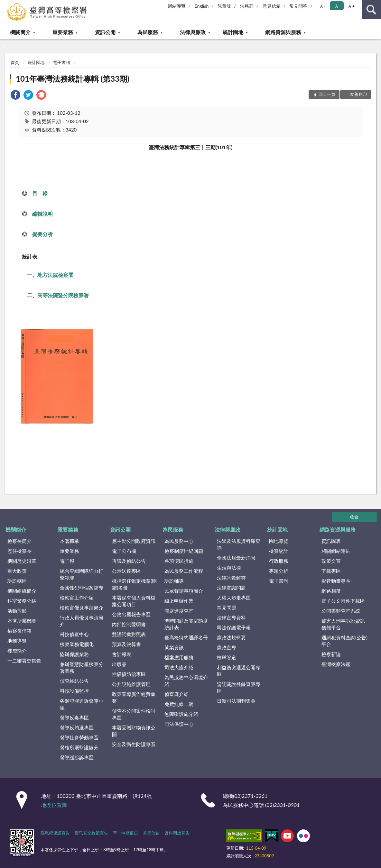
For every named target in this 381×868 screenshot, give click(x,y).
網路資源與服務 (283, 32)
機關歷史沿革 (22, 561)
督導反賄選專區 (77, 727)
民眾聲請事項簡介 (184, 591)
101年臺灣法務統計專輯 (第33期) (73, 79)
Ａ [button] (337, 6)
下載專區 (331, 571)
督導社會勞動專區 (79, 737)
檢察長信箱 (19, 631)
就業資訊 (174, 647)
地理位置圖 (54, 805)
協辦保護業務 (74, 654)
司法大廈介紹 (179, 667)
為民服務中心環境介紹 (186, 681)
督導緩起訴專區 (77, 757)
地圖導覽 (17, 641)
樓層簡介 (17, 651)
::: (5, 5)
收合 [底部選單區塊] (354, 517)
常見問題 (227, 608)
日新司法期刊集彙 (236, 701)
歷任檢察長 (19, 551)
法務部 (247, 6)
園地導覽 (279, 541)
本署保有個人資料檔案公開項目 (134, 601)
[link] (15, 96)
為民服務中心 (179, 541)
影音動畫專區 (336, 581)
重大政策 (17, 571)
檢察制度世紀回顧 (184, 551)
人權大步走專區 (234, 598)
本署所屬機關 (22, 621)
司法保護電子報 (234, 627)
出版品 (119, 664)
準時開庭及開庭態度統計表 (186, 624)
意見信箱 (272, 6)
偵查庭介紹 (177, 694)
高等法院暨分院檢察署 (63, 295)
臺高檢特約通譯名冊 (186, 637)
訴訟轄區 (17, 581)
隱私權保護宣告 (55, 833)
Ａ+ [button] (351, 6)
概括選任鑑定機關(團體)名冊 (134, 584)
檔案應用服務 (179, 657)
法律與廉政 (193, 32)
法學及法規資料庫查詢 (239, 544)
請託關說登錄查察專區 (239, 687)
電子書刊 (61, 62)
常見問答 (298, 6)
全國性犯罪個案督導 (82, 588)
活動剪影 (17, 611)
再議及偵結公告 (129, 561)
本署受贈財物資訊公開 (134, 731)
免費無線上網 (179, 704)
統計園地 (233, 32)
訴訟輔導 (174, 581)
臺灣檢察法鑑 (336, 664)
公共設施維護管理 (131, 684)
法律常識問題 (231, 588)
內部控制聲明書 (129, 624)
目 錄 (40, 193)
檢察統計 (279, 551)
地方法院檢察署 (55, 275)
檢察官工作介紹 (77, 598)
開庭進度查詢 (179, 611)
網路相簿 (331, 591)
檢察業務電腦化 (77, 644)
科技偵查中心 (74, 634)
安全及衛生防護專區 (134, 744)
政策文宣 (331, 561)
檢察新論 (331, 654)
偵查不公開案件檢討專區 (134, 714)
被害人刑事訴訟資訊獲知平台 (343, 624)
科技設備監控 (74, 691)
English (202, 6)
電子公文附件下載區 (343, 601)
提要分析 (42, 234)
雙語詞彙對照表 (129, 634)
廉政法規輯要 (231, 637)
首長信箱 (151, 833)
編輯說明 (42, 214)
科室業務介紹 (22, 601)
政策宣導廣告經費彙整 (134, 697)
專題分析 (279, 571)
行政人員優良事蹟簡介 (82, 621)
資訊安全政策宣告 (91, 833)
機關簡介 (20, 32)
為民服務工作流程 (184, 571)
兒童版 (224, 6)
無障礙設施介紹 (181, 714)
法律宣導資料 (231, 617)
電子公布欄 (124, 551)
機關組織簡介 (22, 591)
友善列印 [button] (358, 94)
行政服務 (279, 561)
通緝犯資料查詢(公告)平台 (344, 641)
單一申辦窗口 (125, 833)
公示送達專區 (126, 571)
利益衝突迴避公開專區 (239, 671)
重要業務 (63, 32)
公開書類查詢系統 (341, 611)
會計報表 (122, 654)
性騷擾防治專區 (129, 674)
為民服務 (148, 32)
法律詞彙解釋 (231, 578)
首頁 (15, 62)
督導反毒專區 (74, 717)
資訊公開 (105, 32)
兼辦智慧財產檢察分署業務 (82, 667)
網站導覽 (177, 6)
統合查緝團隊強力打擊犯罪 (82, 574)
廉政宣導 (227, 647)
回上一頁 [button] (327, 94)
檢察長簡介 (19, 541)
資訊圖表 (331, 541)
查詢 (371, 10)
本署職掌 (70, 541)
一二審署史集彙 (24, 661)
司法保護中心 (179, 724)
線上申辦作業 (179, 601)
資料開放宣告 (177, 833)
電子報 (67, 561)
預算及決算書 (126, 644)
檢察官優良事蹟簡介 (82, 608)
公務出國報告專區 (131, 614)
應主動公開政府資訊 (134, 541)
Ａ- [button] (322, 6)
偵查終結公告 (74, 681)
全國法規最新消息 (236, 558)
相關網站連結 (336, 551)
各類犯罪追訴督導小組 (82, 704)
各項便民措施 (179, 561)
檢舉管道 (227, 657)
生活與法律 (229, 568)
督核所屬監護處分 (79, 747)
